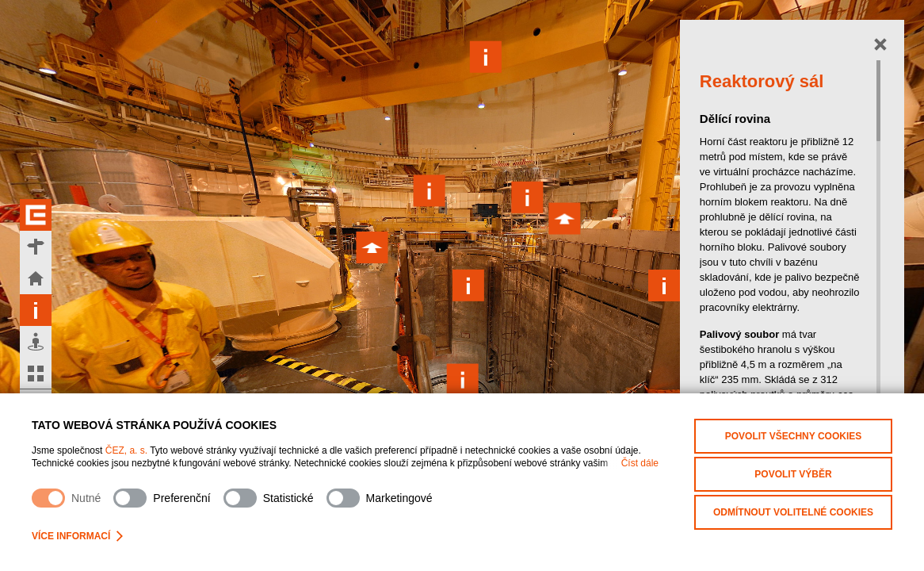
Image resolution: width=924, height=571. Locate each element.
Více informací (77, 536)
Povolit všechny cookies (793, 436)
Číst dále (640, 463)
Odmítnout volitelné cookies (793, 512)
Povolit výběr (793, 474)
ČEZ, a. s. (126, 450)
